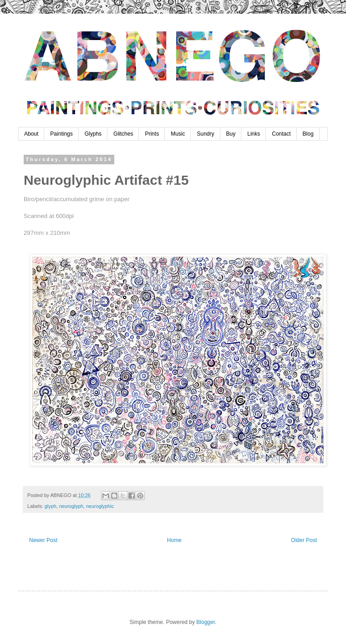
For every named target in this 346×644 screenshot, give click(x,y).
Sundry (205, 134)
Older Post (304, 540)
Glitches (123, 134)
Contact (281, 134)
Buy (231, 134)
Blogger (206, 622)
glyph (51, 506)
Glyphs (93, 134)
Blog (308, 134)
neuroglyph (71, 506)
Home (174, 540)
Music (178, 134)
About (31, 134)
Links (254, 134)
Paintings (61, 134)
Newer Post (43, 540)
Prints (152, 134)
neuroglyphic (100, 506)
